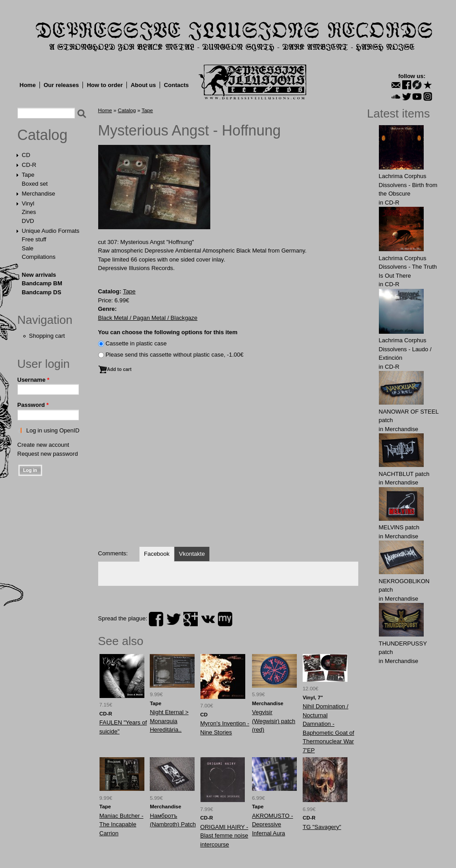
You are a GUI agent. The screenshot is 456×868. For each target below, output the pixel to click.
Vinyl (28, 203)
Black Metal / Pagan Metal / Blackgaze (148, 318)
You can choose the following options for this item (168, 332)
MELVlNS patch (399, 527)
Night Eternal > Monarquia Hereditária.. (169, 721)
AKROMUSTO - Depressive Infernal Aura (273, 824)
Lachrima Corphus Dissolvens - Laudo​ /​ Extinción (405, 349)
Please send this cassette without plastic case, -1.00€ (174, 355)
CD (26, 155)
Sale (28, 248)
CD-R (29, 165)
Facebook (157, 554)
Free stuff (34, 239)
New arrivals (39, 275)
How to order (105, 85)
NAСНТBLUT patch (404, 474)
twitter (174, 619)
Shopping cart (47, 336)
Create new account (43, 445)
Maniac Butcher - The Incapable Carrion (122, 824)
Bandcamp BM (42, 283)
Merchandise (39, 194)
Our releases (61, 85)
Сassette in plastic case (136, 343)
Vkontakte (192, 554)
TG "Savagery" (322, 827)
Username (34, 380)
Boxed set (35, 184)
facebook (156, 619)
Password (33, 405)
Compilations (39, 257)
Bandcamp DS (42, 292)
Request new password (48, 454)
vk (208, 619)
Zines (29, 212)
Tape (28, 175)
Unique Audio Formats (51, 231)
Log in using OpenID (53, 430)
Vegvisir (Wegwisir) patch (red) (274, 721)
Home (28, 85)
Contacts (176, 85)
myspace (225, 619)
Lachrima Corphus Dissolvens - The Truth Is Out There (408, 267)
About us (143, 85)
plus (191, 619)
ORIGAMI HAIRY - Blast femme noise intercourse (224, 836)
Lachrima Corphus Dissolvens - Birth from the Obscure (408, 185)
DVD (28, 221)
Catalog (43, 135)
